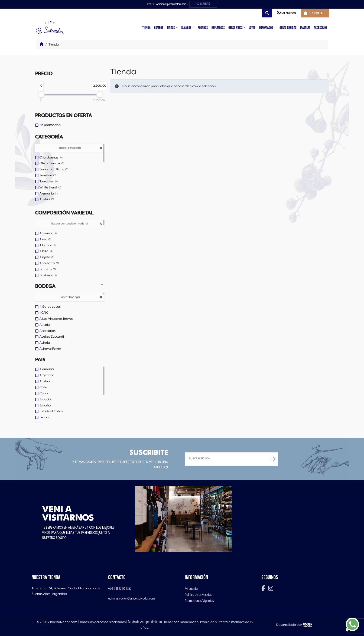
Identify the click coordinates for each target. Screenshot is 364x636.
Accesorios (320, 28)
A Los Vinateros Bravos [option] (56, 319)
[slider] (41, 94)
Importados (266, 28)
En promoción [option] (50, 125)
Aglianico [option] (48, 234)
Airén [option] (45, 240)
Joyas (252, 28)
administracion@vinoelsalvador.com (131, 598)
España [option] (45, 405)
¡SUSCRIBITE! (203, 4)
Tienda (146, 28)
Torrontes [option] (49, 182)
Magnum (305, 28)
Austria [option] (47, 200)
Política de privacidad (198, 595)
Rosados (203, 28)
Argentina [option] (47, 375)
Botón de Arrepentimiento (145, 622)
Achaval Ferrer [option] (50, 349)
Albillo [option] (46, 251)
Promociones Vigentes (199, 601)
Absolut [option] (45, 325)
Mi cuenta (191, 589)
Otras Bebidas (288, 28)
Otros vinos (236, 28)
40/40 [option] (44, 313)
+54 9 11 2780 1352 (120, 589)
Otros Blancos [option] (52, 164)
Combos (159, 28)
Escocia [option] (45, 399)
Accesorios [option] (47, 331)
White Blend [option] (50, 188)
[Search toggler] (267, 13)
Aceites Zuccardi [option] (52, 337)
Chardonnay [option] (51, 158)
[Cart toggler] (315, 13)
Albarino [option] (48, 246)
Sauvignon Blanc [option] (54, 170)
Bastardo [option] (48, 276)
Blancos (186, 28)
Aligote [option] (47, 257)
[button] (70, 137)
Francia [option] (45, 417)
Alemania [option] (49, 194)
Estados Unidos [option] (51, 411)
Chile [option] (43, 387)
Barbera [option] (48, 270)
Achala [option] (45, 343)
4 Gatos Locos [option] (50, 307)
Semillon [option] (48, 176)
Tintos (171, 28)
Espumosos (218, 28)
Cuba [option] (44, 393)
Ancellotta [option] (49, 264)
